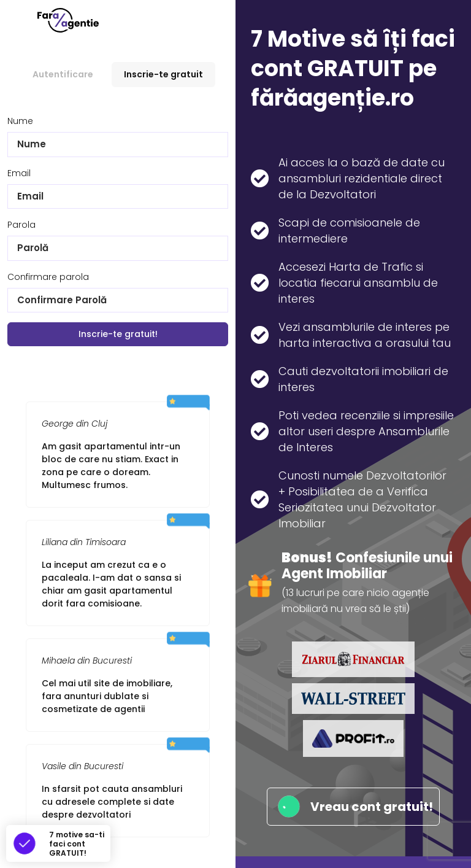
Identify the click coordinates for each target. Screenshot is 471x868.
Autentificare (63, 74)
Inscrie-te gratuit (163, 74)
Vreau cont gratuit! (353, 807)
